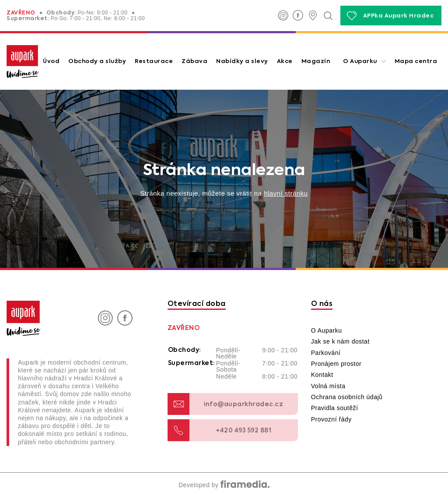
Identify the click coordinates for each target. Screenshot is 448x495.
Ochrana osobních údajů (347, 397)
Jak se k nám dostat (340, 341)
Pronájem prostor (336, 364)
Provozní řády (331, 419)
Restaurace (154, 61)
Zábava (194, 61)
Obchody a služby (97, 61)
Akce (285, 61)
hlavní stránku (286, 193)
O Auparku (360, 61)
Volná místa (328, 386)
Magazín (316, 61)
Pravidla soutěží (335, 408)
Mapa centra (416, 61)
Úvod (51, 61)
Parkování (326, 353)
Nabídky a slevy (242, 61)
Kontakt (322, 375)
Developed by (224, 485)
